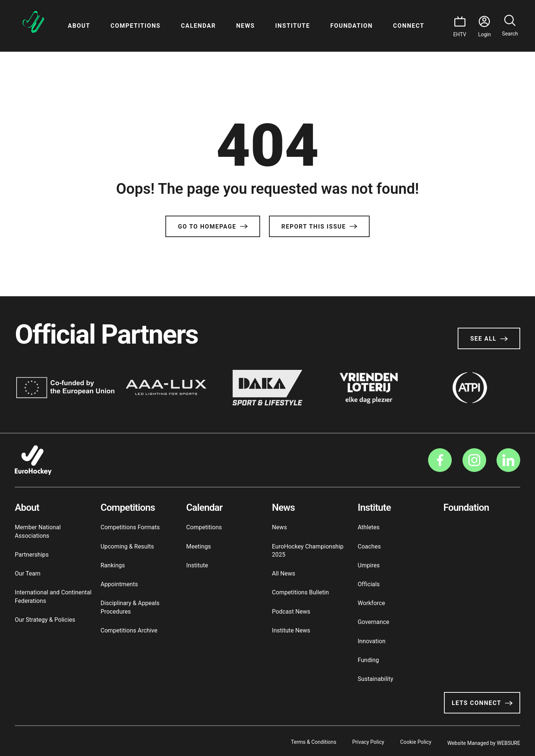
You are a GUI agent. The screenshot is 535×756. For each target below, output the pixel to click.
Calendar (198, 26)
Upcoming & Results (127, 546)
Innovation (372, 641)
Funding (369, 660)
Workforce (371, 603)
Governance (374, 622)
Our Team (28, 573)
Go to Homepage (213, 227)
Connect (408, 26)
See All (489, 339)
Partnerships (32, 555)
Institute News (291, 630)
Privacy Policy (359, 741)
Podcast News (291, 612)
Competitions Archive (129, 630)
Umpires (369, 565)
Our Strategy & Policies (45, 620)
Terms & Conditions (299, 741)
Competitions (136, 26)
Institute (293, 26)
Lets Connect (482, 703)
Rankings (113, 565)
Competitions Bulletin (300, 592)
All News (284, 573)
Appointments (119, 584)
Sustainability (376, 679)
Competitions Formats (130, 527)
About (79, 26)
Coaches (369, 546)
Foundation (352, 26)
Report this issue (319, 227)
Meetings (198, 546)
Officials (369, 584)
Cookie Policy (411, 741)
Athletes (369, 527)
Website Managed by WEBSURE (484, 741)
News (245, 26)
